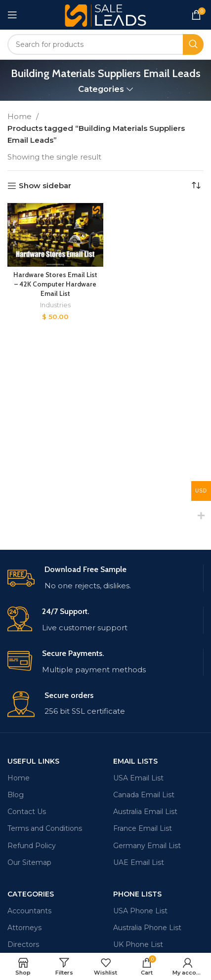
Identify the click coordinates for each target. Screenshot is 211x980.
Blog (16, 795)
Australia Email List (145, 812)
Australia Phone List (147, 928)
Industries (55, 305)
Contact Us (27, 812)
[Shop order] (196, 186)
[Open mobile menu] (12, 15)
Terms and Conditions (45, 828)
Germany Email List (147, 846)
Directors (23, 944)
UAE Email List (139, 862)
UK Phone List (138, 944)
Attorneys (24, 928)
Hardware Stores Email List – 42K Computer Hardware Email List (55, 284)
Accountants (29, 911)
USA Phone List (140, 911)
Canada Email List (144, 795)
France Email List (143, 828)
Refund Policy (32, 846)
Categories (101, 89)
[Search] (105, 44)
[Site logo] (105, 14)
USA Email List (138, 778)
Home (21, 116)
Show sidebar (45, 186)
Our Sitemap (29, 862)
